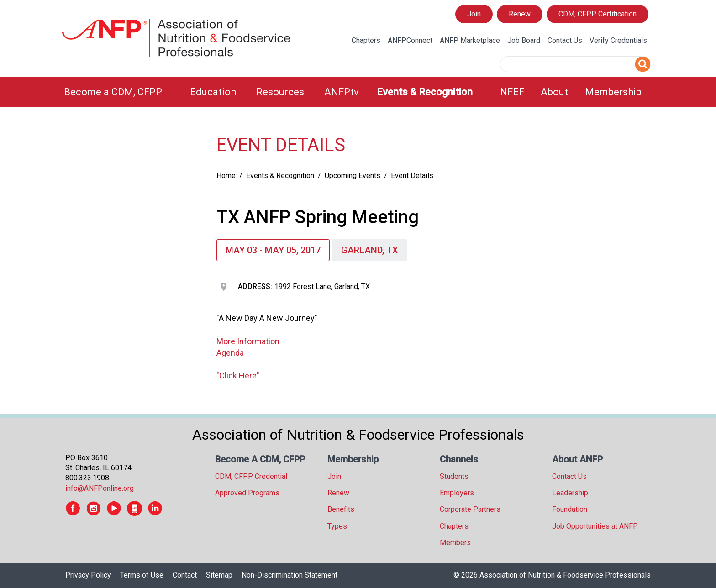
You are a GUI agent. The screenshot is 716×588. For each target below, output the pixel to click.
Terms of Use (142, 575)
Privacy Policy (88, 575)
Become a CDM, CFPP (113, 92)
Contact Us (565, 40)
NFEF (512, 92)
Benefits (341, 509)
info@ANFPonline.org (100, 488)
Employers (457, 493)
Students (454, 476)
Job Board (524, 40)
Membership (613, 92)
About (554, 92)
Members (455, 543)
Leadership (570, 493)
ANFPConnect (410, 40)
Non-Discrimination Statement (290, 575)
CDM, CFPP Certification (598, 14)
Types (337, 526)
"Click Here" (238, 375)
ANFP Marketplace (470, 40)
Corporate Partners (470, 509)
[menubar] (358, 92)
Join (474, 14)
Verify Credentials (618, 40)
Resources (280, 92)
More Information (248, 341)
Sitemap (219, 575)
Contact (185, 575)
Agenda (230, 353)
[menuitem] (121, 92)
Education (213, 92)
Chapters (366, 40)
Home (226, 176)
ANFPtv (342, 92)
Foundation (570, 509)
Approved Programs (247, 493)
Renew (520, 14)
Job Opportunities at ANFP (595, 526)
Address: (255, 286)
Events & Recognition (425, 92)
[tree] (132, 135)
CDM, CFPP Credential (251, 476)
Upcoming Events (353, 176)
